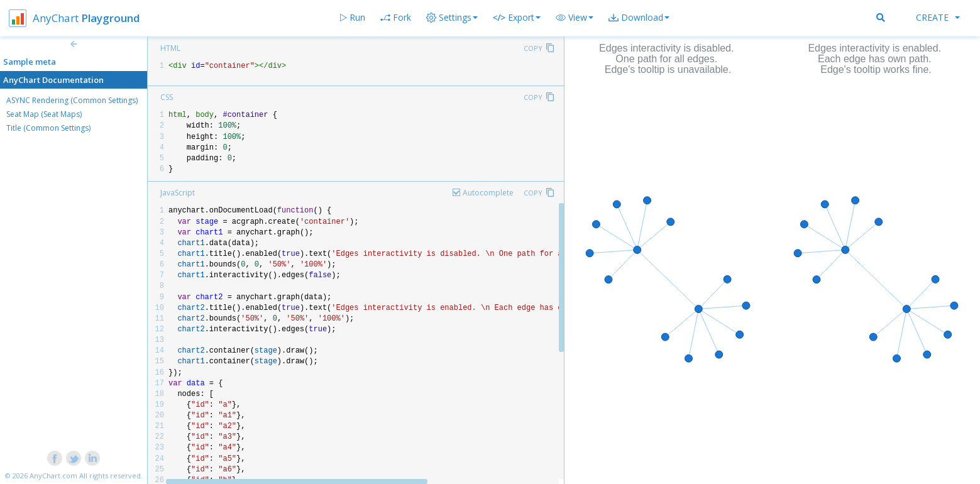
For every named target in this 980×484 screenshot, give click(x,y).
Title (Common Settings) (48, 128)
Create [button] (938, 17)
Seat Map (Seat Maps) (44, 114)
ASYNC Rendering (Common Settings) (72, 100)
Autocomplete (488, 193)
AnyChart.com (53, 476)
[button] (575, 18)
